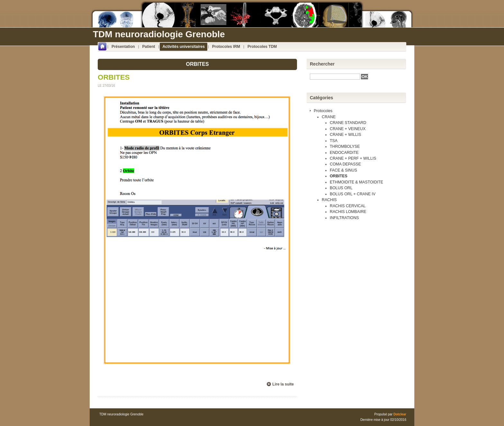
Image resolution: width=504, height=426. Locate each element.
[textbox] (335, 77)
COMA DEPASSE (345, 164)
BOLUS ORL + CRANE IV (353, 194)
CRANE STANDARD (348, 123)
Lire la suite (283, 384)
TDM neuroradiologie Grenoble (159, 34)
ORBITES (114, 77)
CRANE (329, 117)
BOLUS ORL (341, 188)
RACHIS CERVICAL (348, 206)
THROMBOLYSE (345, 146)
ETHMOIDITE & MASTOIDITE (356, 182)
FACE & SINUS (343, 170)
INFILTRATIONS (344, 218)
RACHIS (329, 200)
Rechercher (322, 64)
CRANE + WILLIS (346, 135)
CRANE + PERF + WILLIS (353, 158)
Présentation (123, 47)
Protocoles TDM (262, 47)
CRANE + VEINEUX (348, 129)
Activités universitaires (183, 47)
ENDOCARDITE (344, 153)
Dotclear (400, 414)
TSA (334, 141)
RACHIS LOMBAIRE (348, 212)
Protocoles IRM (226, 47)
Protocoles (323, 111)
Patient (149, 47)
